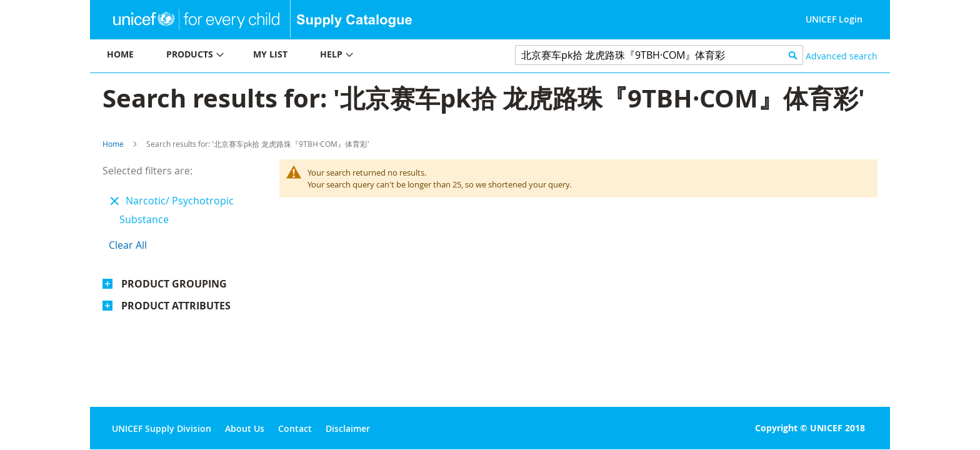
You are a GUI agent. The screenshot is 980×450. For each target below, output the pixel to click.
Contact (295, 428)
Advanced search (842, 56)
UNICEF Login (834, 19)
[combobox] (659, 55)
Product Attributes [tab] (176, 306)
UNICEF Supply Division (162, 428)
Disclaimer (348, 428)
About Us (245, 428)
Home (113, 144)
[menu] (290, 56)
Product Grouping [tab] (174, 284)
